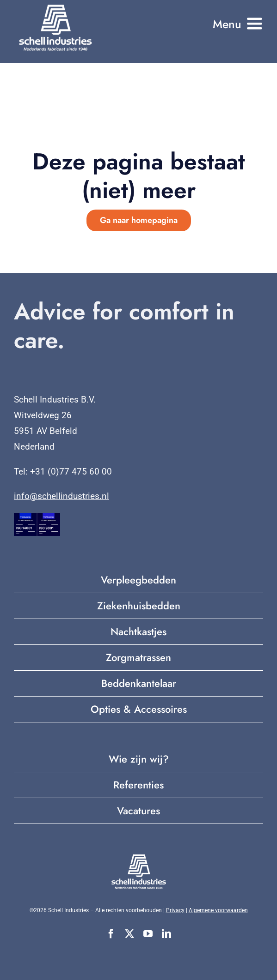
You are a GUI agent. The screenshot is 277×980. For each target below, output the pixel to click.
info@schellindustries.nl (62, 496)
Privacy (175, 910)
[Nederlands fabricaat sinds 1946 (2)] (55, 7)
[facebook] (111, 934)
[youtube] (148, 934)
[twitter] (129, 934)
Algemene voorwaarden (218, 910)
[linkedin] (166, 934)
